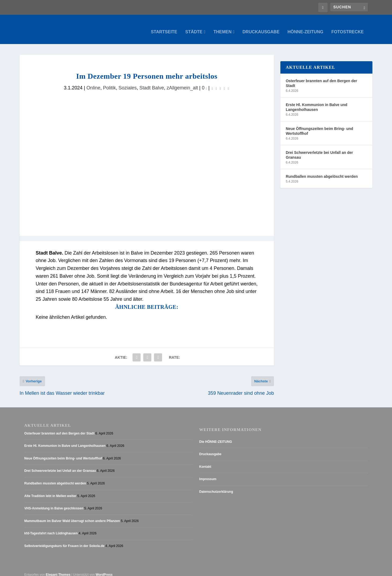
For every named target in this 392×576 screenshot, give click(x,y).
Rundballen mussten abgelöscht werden (322, 171)
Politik (109, 83)
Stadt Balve (152, 83)
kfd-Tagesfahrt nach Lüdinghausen (51, 528)
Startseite (164, 27)
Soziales (128, 83)
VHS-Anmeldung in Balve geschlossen (54, 503)
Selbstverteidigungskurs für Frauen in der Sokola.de (65, 541)
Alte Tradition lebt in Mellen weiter (50, 491)
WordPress (104, 570)
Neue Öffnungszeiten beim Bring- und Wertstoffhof (319, 126)
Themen (222, 27)
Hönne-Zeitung (305, 27)
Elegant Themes (58, 570)
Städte (194, 27)
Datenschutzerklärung (216, 487)
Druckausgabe (261, 27)
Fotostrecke (348, 27)
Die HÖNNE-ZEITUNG (216, 437)
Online (93, 83)
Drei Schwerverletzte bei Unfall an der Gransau (319, 150)
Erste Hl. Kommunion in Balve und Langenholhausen (316, 102)
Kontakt (205, 462)
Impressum (208, 474)
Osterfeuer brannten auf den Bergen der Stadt (321, 78)
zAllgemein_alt (182, 83)
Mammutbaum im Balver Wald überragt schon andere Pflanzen (72, 516)
